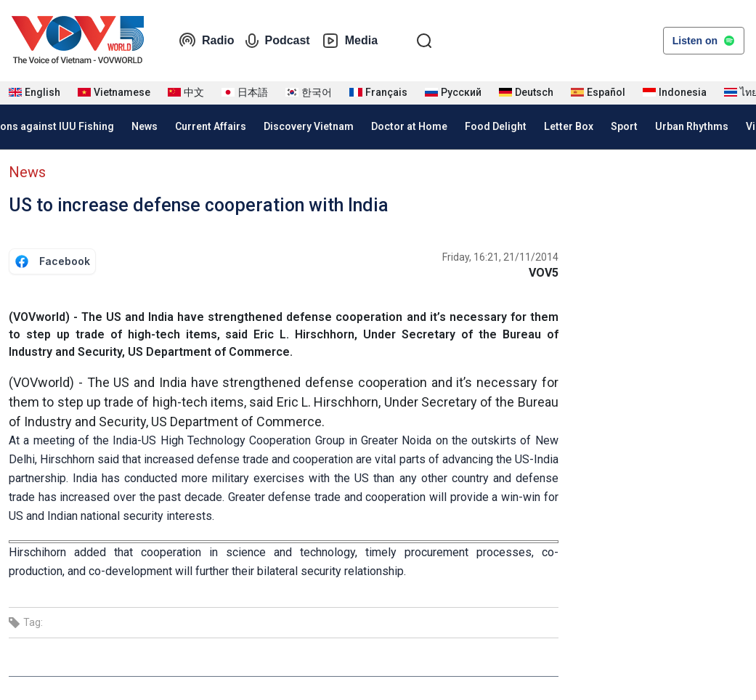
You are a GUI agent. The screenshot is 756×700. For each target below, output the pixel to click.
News (145, 126)
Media (350, 41)
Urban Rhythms (692, 126)
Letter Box (569, 126)
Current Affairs (211, 126)
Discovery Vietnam (309, 126)
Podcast (277, 41)
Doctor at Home (409, 126)
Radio (206, 41)
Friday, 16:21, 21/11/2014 (500, 257)
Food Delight (496, 126)
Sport (624, 126)
